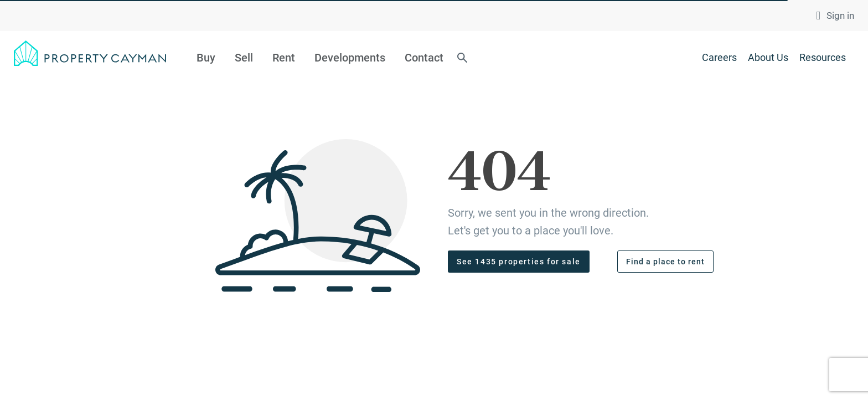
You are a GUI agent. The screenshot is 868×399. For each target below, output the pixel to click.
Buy (206, 58)
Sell (244, 58)
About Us (768, 57)
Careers (719, 57)
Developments (350, 58)
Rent (284, 58)
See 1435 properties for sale (519, 262)
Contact (424, 58)
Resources (823, 57)
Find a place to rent (665, 262)
